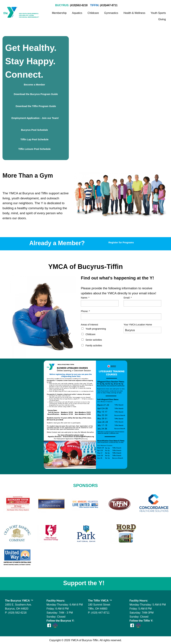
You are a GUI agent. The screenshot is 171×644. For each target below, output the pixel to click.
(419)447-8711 (109, 5)
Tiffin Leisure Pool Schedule (34, 149)
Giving (162, 19)
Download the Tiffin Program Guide (34, 107)
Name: (85, 298)
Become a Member (34, 85)
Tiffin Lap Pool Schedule (35, 139)
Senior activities (94, 340)
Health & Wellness (134, 13)
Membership (59, 13)
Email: (128, 298)
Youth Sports (158, 13)
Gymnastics (111, 13)
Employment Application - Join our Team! (34, 119)
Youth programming (96, 329)
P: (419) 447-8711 (99, 613)
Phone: (85, 311)
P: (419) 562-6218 (16, 613)
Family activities (94, 345)
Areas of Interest (89, 325)
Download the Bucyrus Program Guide (34, 95)
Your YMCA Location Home (138, 325)
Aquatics (77, 13)
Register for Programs (121, 242)
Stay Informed (155, 6)
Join (128, 6)
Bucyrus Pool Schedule (34, 130)
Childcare (93, 13)
